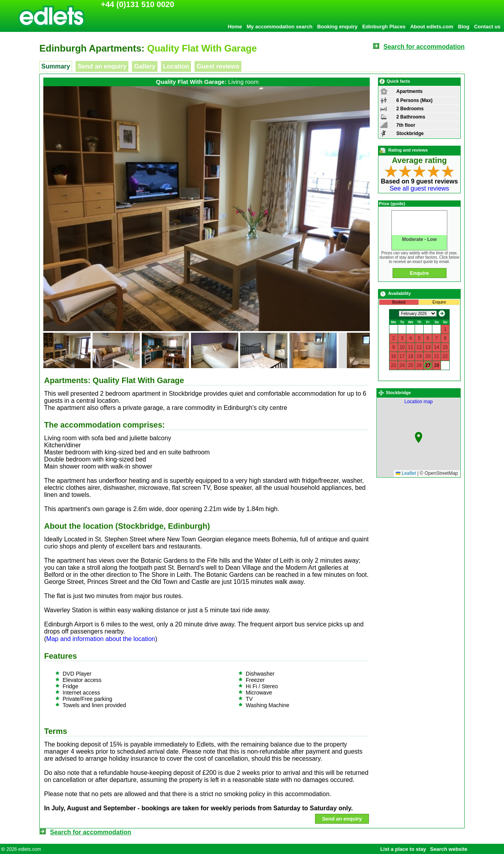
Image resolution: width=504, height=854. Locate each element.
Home (235, 27)
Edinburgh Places (384, 27)
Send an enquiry (102, 66)
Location (176, 66)
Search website (449, 849)
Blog (464, 27)
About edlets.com (432, 27)
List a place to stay (403, 849)
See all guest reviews (419, 188)
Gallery (145, 66)
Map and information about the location (101, 639)
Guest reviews (218, 66)
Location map (429, 437)
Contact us (487, 27)
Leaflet (406, 473)
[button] (419, 437)
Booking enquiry (337, 27)
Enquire (419, 273)
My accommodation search (280, 27)
